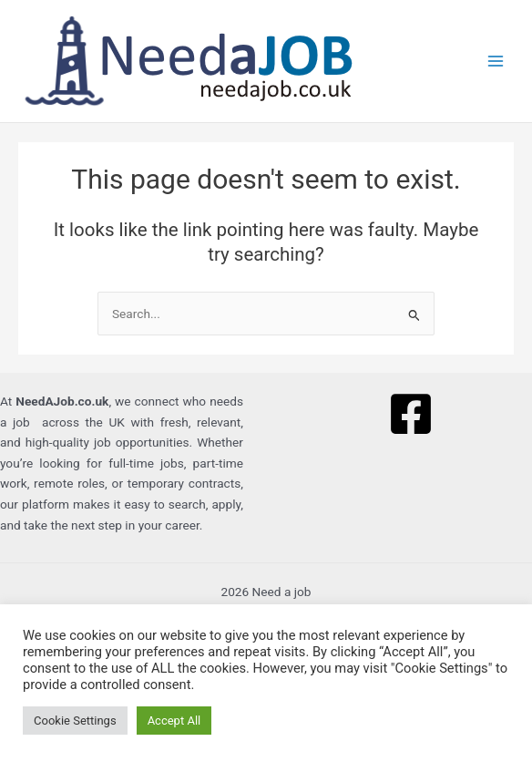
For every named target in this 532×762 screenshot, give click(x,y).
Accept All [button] (174, 721)
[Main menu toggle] (496, 62)
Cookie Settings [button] (75, 721)
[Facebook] (411, 414)
